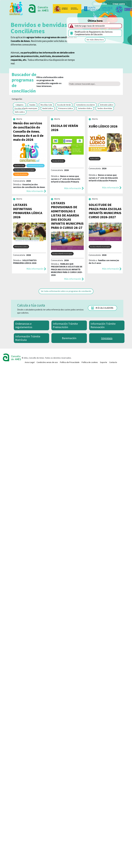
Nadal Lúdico (48, 108)
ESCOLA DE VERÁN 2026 (65, 128)
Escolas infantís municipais (26, 108)
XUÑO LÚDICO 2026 (103, 126)
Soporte (104, 362)
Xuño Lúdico (20, 112)
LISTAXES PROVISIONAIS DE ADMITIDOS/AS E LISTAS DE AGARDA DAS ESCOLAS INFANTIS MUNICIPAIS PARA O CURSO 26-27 (67, 215)
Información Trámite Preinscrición (65, 325)
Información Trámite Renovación (103, 325)
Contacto (113, 362)
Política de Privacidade (70, 362)
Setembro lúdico (85, 108)
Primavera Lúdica (66, 108)
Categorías (17, 99)
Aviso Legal (30, 362)
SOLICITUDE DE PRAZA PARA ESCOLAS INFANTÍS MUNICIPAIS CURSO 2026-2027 (105, 211)
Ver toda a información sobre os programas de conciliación (66, 291)
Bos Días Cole (46, 105)
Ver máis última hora (95, 40)
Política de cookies (90, 362)
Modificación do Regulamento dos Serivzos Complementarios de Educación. (94, 33)
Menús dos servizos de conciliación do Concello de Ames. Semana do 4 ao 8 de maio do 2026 (28, 131)
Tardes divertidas (105, 108)
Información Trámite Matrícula (28, 338)
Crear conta (119, 4)
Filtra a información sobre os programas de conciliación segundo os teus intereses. (38, 83)
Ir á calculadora (104, 308)
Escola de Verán (64, 105)
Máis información (35, 191)
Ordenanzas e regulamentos (24, 325)
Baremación (69, 338)
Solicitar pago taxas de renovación (90, 26)
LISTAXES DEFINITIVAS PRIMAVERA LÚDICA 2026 (28, 211)
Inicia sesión (101, 4)
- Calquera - (19, 105)
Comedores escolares (85, 105)
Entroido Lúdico (107, 105)
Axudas (32, 105)
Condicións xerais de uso (47, 362)
